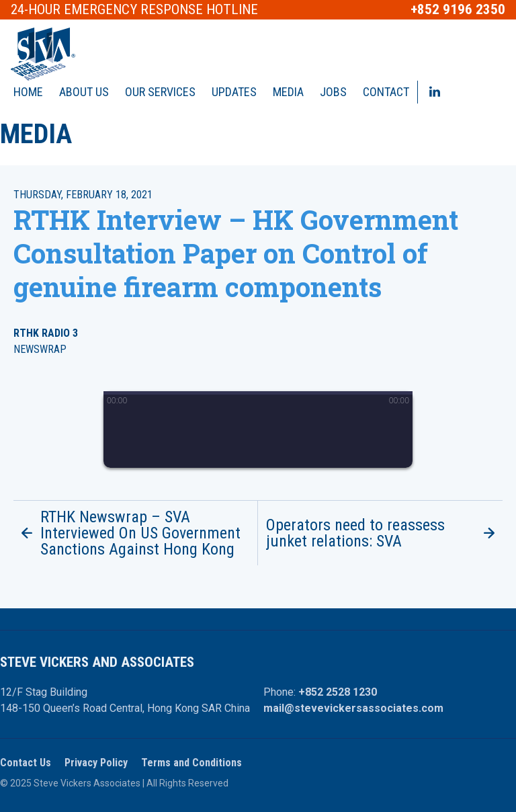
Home (28, 92)
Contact (386, 92)
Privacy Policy (96, 763)
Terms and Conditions (191, 763)
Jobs (333, 92)
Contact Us (26, 763)
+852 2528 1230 (338, 692)
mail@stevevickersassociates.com (353, 708)
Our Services (160, 92)
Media (288, 92)
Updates (234, 92)
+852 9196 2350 (458, 10)
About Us (84, 92)
